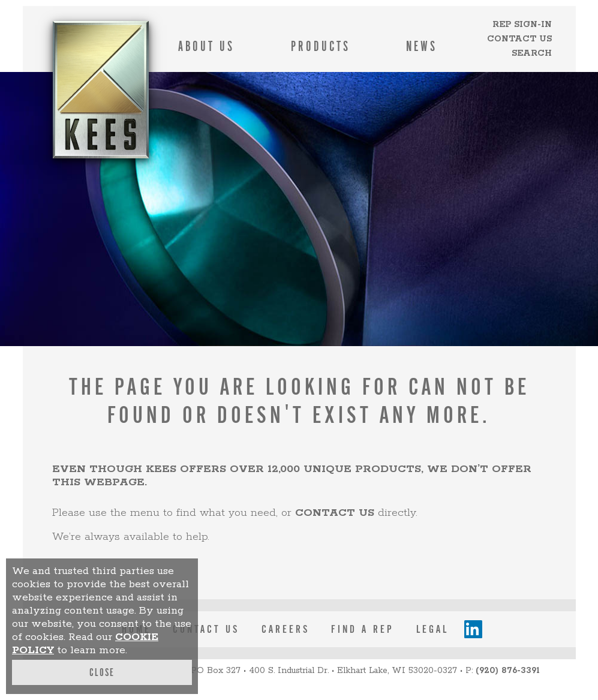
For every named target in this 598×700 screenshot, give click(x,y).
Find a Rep (363, 629)
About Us (206, 46)
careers (286, 629)
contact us (335, 513)
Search (532, 53)
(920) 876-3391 (508, 671)
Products (321, 46)
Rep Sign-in (522, 25)
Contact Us (519, 39)
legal (432, 629)
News (422, 46)
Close (102, 672)
